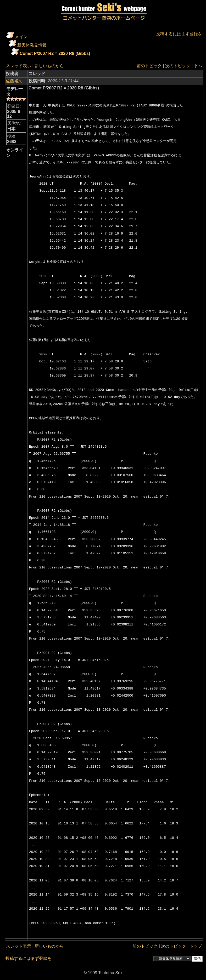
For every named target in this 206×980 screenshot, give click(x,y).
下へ (198, 66)
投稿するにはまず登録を (179, 34)
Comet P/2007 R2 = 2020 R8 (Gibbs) (55, 53)
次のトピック (178, 66)
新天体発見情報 (32, 45)
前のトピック (149, 66)
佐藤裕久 (14, 81)
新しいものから (49, 66)
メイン (21, 37)
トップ (196, 946)
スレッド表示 (19, 66)
